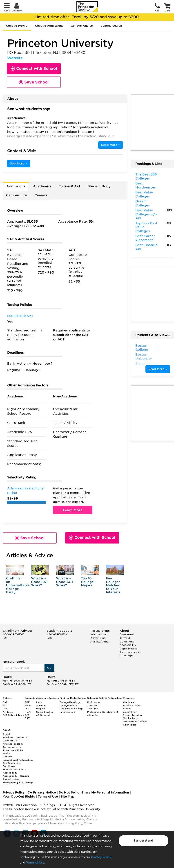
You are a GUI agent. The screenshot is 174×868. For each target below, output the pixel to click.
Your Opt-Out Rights (19, 797)
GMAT (28, 705)
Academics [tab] (42, 186)
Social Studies (45, 712)
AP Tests (8, 712)
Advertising (98, 638)
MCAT (28, 712)
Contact (7, 756)
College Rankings (70, 702)
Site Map (67, 797)
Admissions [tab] (16, 186)
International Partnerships (18, 760)
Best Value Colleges (144, 194)
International (99, 634)
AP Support (43, 715)
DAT (27, 715)
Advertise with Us (13, 750)
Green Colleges (143, 203)
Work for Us (10, 741)
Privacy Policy (101, 857)
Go (49, 668)
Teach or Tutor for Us (15, 737)
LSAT (28, 708)
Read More (111, 145)
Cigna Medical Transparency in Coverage (130, 652)
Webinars (128, 702)
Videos (127, 708)
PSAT (6, 708)
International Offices (135, 721)
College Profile (17, 26)
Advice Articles (132, 705)
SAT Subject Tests (13, 715)
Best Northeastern (146, 185)
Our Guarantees (12, 763)
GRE (27, 702)
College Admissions (49, 26)
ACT (5, 705)
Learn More (73, 510)
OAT (27, 718)
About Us (93, 715)
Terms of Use (35, 863)
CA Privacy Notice (42, 792)
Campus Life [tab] (16, 195)
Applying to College (71, 708)
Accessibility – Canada (16, 776)
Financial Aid (67, 712)
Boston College (142, 348)
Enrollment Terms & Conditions (127, 638)
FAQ (6, 638)
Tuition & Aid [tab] (69, 186)
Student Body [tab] (99, 186)
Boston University (144, 357)
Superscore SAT (20, 316)
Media (6, 753)
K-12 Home (93, 702)
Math (39, 702)
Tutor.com (93, 705)
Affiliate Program (13, 744)
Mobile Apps (130, 718)
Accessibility (128, 645)
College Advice (82, 26)
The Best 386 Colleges (146, 176)
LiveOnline (129, 712)
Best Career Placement (145, 238)
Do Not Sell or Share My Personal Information (94, 792)
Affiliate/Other (100, 642)
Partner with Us (12, 747)
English (41, 708)
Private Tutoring (132, 715)
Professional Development (103, 712)
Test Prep (93, 708)
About (6, 734)
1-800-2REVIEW (13, 634)
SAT (5, 702)
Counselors (130, 725)
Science (41, 705)
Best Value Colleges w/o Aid (146, 214)
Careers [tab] (41, 195)
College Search (111, 26)
